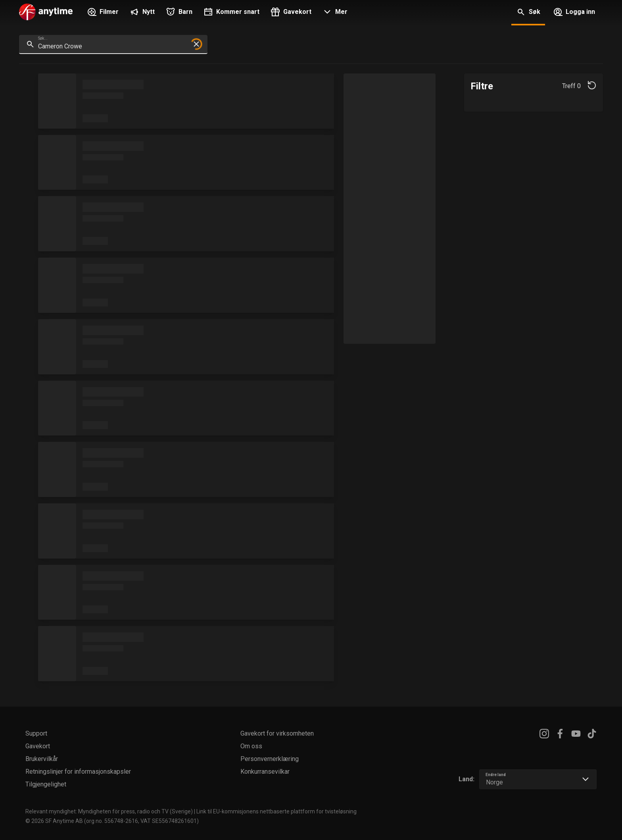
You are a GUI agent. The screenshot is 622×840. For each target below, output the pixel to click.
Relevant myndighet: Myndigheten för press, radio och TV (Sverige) (109, 811)
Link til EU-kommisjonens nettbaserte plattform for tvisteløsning (276, 811)
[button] (334, 13)
